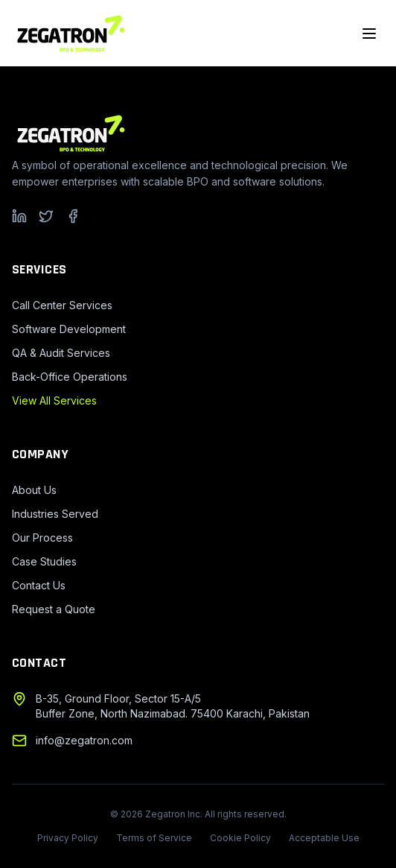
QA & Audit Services (61, 353)
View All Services (54, 400)
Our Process (42, 538)
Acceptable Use (324, 838)
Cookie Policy (240, 838)
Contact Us (39, 585)
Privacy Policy (68, 838)
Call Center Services (62, 305)
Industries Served (55, 514)
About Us (34, 490)
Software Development (69, 329)
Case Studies (44, 561)
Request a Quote (54, 609)
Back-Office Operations (70, 377)
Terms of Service (154, 838)
